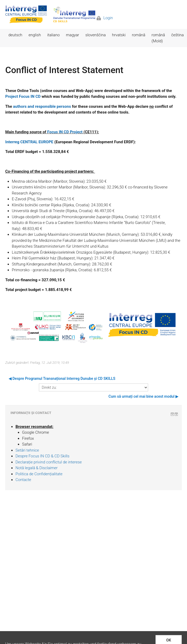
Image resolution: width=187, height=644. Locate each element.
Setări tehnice (27, 450)
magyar (72, 35)
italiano (54, 35)
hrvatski (119, 35)
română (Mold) (158, 38)
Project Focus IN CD (23, 96)
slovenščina (95, 35)
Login (105, 18)
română (139, 35)
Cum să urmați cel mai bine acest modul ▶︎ (143, 396)
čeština (178, 35)
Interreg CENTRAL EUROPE (29, 142)
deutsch (15, 35)
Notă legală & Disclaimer (37, 468)
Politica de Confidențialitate (39, 474)
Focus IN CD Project (65, 132)
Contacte (23, 480)
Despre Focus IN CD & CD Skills (42, 456)
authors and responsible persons (42, 106)
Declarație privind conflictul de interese (49, 462)
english (35, 35)
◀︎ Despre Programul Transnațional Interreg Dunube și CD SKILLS (62, 379)
